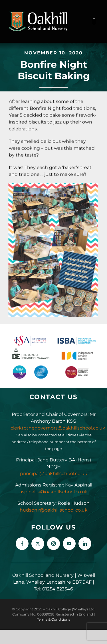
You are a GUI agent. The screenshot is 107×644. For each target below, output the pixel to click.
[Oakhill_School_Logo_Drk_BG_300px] (38, 14)
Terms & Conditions (53, 619)
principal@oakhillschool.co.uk (54, 474)
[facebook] (22, 544)
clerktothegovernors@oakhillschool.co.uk (58, 428)
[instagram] (53, 544)
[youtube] (69, 544)
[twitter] (38, 544)
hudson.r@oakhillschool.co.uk (54, 510)
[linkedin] (85, 544)
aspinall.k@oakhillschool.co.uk (54, 492)
